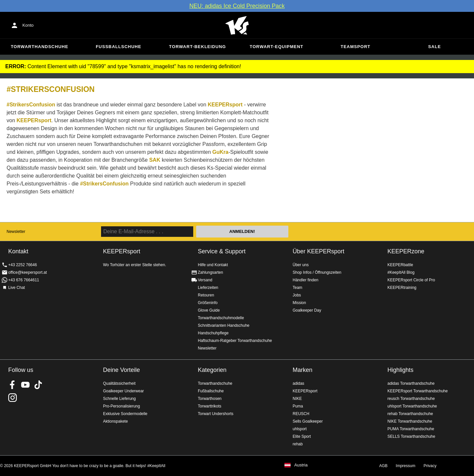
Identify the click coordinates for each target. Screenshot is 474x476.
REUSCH (301, 414)
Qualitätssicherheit (119, 383)
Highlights (400, 370)
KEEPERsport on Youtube (25, 385)
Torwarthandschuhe (40, 47)
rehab (298, 444)
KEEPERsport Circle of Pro (411, 280)
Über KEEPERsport (318, 251)
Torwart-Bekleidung (198, 47)
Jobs (297, 295)
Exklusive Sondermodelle (125, 414)
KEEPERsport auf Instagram (13, 398)
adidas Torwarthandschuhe (411, 383)
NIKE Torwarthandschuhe (410, 421)
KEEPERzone (406, 251)
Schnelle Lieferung (119, 399)
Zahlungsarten (211, 272)
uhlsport (300, 429)
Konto (28, 25)
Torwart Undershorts (216, 414)
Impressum (405, 466)
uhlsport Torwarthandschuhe (412, 406)
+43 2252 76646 (23, 265)
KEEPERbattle (400, 265)
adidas (298, 383)
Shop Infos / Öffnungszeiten (317, 272)
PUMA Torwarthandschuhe (411, 429)
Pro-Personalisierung (121, 406)
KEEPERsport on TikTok (38, 385)
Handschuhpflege (213, 333)
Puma (298, 406)
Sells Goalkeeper (308, 421)
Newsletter (16, 232)
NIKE (297, 399)
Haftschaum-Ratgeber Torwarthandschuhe (235, 341)
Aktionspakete (115, 421)
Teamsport (356, 47)
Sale (435, 47)
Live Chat (17, 288)
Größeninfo (208, 303)
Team (297, 288)
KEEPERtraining (402, 288)
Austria (301, 465)
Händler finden (305, 280)
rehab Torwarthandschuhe (410, 414)
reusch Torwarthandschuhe (411, 399)
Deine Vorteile (121, 370)
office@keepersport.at (27, 272)
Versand (205, 280)
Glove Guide (209, 310)
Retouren (206, 295)
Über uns (301, 265)
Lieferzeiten (208, 288)
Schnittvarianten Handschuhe (224, 325)
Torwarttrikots (210, 406)
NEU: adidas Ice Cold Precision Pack (237, 6)
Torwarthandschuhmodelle (221, 318)
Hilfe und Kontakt (213, 265)
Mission (299, 303)
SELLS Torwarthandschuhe (411, 436)
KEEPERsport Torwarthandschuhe (418, 391)
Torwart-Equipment (276, 47)
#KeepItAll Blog (401, 272)
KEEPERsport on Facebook (13, 385)
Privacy (430, 466)
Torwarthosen (210, 399)
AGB (383, 466)
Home (237, 25)
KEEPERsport (305, 391)
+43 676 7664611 (24, 280)
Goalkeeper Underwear (123, 391)
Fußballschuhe (118, 47)
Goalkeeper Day (307, 310)
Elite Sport (302, 436)
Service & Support (222, 251)
